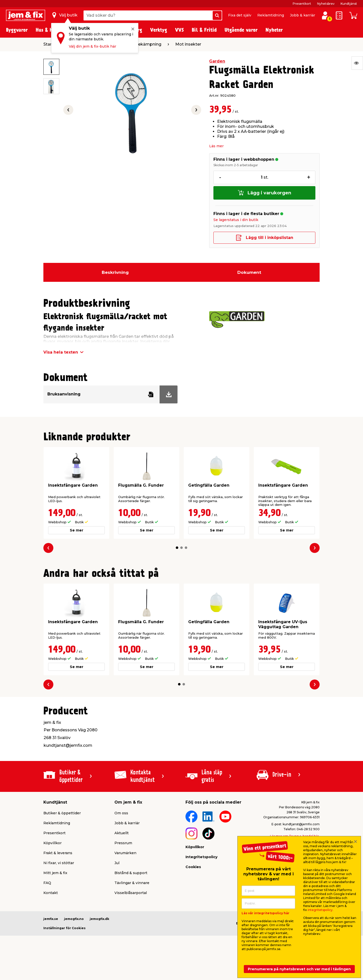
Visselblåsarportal (131, 893)
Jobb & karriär (303, 15)
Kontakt (51, 893)
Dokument (249, 272)
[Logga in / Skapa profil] (325, 15)
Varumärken (125, 853)
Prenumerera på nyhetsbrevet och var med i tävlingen (299, 969)
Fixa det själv (240, 15)
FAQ (47, 883)
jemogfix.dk (99, 919)
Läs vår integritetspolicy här (266, 913)
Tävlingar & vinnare (132, 883)
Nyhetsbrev (326, 4)
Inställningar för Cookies (64, 928)
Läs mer (216, 146)
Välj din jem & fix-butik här (92, 46)
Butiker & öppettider (62, 813)
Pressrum (123, 843)
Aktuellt (122, 833)
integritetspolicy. (320, 910)
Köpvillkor (52, 843)
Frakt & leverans (58, 853)
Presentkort (302, 4)
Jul (117, 863)
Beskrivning (115, 272)
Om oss (121, 813)
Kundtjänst (349, 4)
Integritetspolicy (201, 857)
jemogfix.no (74, 919)
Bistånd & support (131, 873)
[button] (177, 548)
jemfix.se (51, 919)
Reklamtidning (271, 15)
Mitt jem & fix (55, 873)
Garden (217, 61)
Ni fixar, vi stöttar (59, 863)
